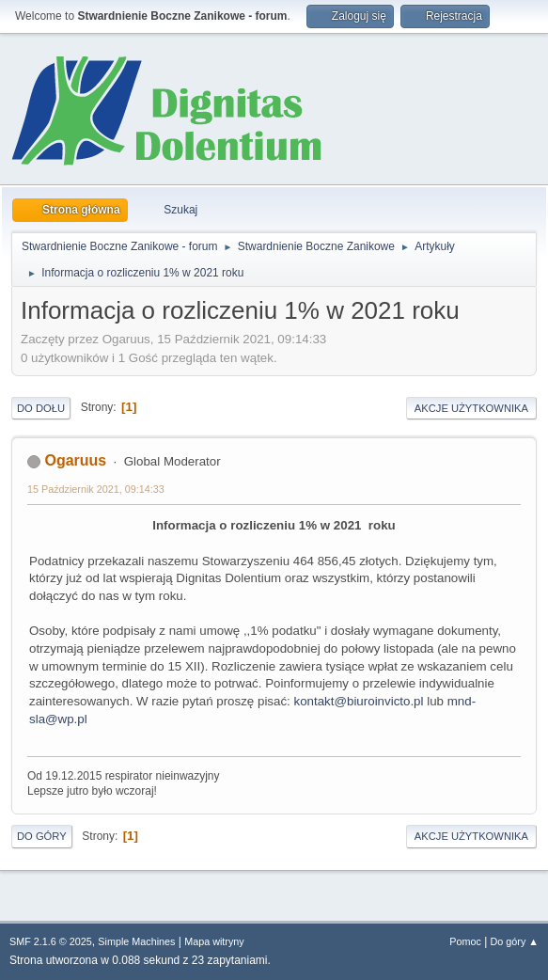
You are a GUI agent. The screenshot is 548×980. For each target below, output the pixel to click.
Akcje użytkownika (471, 408)
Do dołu (41, 408)
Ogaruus (75, 460)
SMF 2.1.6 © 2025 (51, 941)
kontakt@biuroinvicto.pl (359, 701)
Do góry (42, 836)
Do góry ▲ (515, 941)
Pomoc (465, 941)
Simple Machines (136, 941)
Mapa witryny (214, 941)
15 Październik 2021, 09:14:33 (96, 489)
